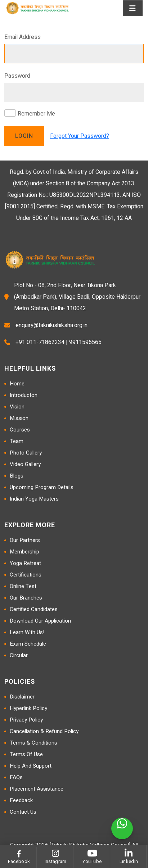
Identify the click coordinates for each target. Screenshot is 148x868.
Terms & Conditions (33, 743)
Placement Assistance (37, 789)
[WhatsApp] (122, 828)
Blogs (17, 476)
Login (24, 136)
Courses (20, 430)
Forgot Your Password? (80, 136)
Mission (19, 418)
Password (17, 76)
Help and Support (31, 766)
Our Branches (26, 598)
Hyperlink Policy (28, 708)
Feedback (21, 800)
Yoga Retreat (25, 563)
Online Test (23, 586)
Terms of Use (26, 754)
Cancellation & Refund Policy (44, 731)
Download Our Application (40, 621)
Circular (19, 655)
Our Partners (25, 540)
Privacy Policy (26, 720)
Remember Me (36, 114)
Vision (17, 407)
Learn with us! (27, 632)
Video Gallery (25, 464)
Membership (24, 552)
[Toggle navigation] (133, 8)
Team (17, 441)
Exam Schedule (28, 644)
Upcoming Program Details (42, 487)
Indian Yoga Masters (34, 499)
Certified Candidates (34, 609)
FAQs (16, 777)
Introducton (24, 395)
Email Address (23, 37)
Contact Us (23, 812)
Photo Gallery (26, 453)
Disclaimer (22, 697)
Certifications (26, 575)
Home (17, 384)
